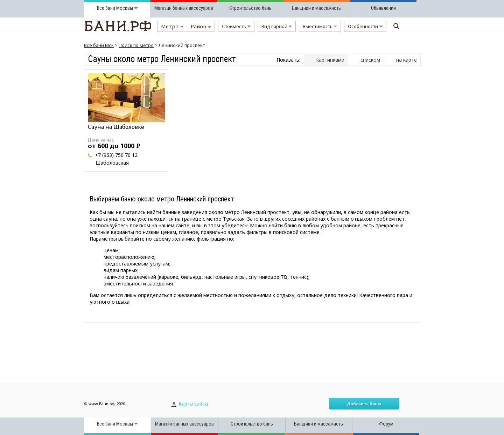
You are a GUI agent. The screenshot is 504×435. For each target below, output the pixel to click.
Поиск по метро (136, 45)
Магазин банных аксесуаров (184, 8)
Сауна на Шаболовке (116, 127)
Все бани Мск (99, 45)
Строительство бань (250, 8)
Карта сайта (193, 404)
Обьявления (383, 8)
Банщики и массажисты (317, 8)
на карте (407, 60)
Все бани (106, 8)
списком (370, 60)
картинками (330, 60)
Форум (386, 424)
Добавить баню (364, 404)
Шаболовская (112, 163)
